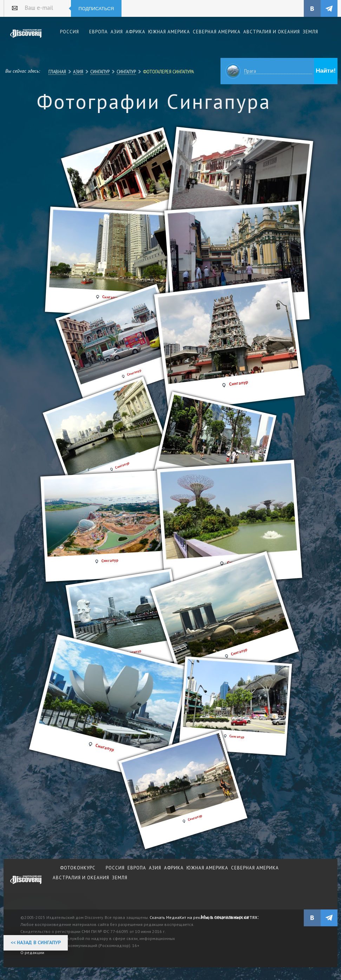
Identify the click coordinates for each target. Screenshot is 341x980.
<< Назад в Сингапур (36, 942)
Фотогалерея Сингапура (168, 72)
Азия (78, 72)
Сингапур (100, 72)
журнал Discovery (26, 885)
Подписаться (96, 9)
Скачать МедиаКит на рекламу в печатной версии (199, 917)
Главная (57, 72)
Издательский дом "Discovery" (26, 38)
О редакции (32, 952)
